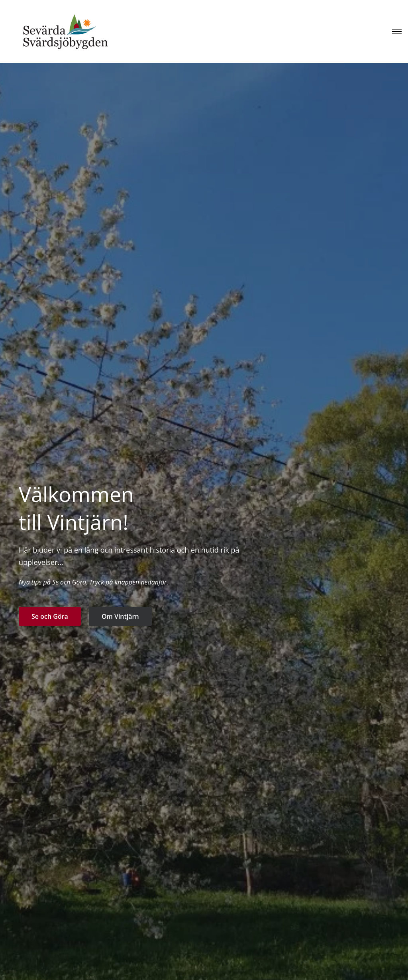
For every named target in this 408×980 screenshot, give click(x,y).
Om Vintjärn (120, 616)
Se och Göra (50, 616)
